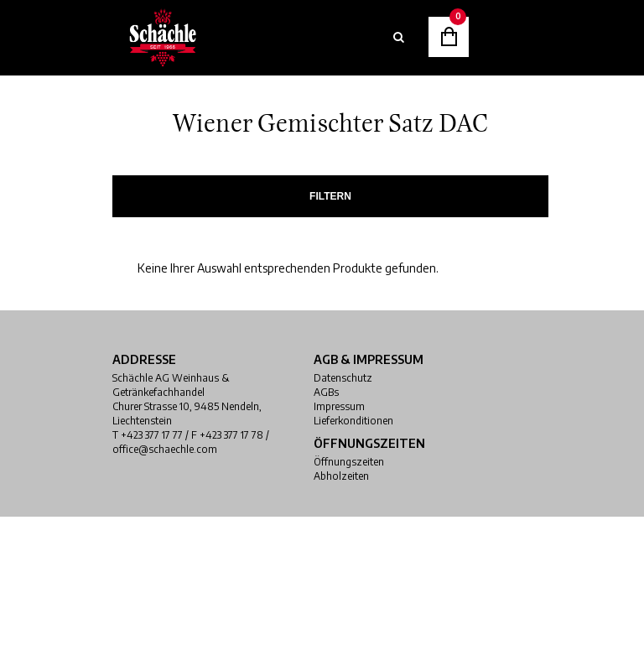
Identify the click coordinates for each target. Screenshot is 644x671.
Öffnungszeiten (349, 462)
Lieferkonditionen (353, 421)
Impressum (339, 406)
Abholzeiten (341, 476)
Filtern (330, 196)
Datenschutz (343, 378)
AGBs (326, 392)
